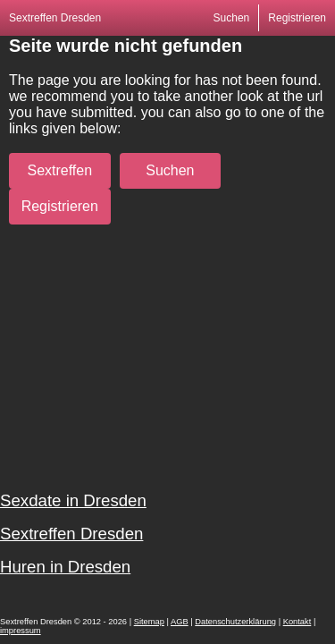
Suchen (232, 18)
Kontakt (297, 622)
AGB (180, 622)
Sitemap (149, 622)
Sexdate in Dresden (73, 500)
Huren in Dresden (65, 567)
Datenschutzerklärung (235, 622)
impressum (21, 631)
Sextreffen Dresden (55, 18)
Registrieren (297, 18)
